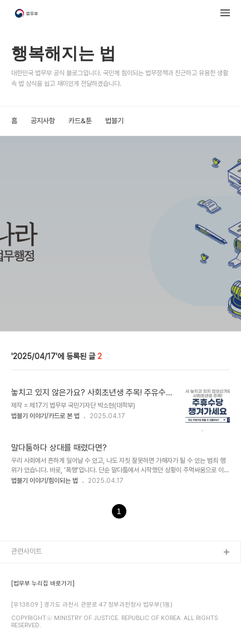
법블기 (114, 121)
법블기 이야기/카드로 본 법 (45, 416)
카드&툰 (80, 121)
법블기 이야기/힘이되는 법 (45, 481)
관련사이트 (26, 551)
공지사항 (43, 121)
